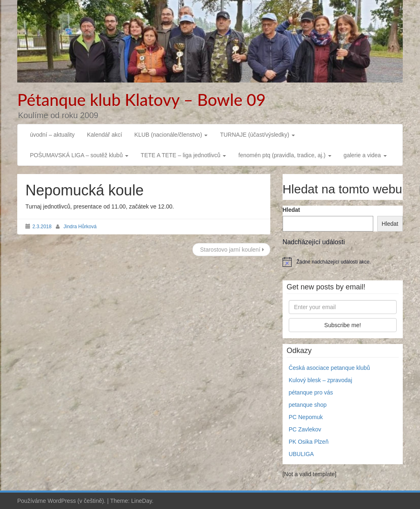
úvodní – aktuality (52, 135)
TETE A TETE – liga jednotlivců (183, 155)
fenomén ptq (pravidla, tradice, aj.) (285, 155)
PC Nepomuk (306, 417)
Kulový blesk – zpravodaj (321, 380)
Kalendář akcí (105, 135)
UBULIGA (301, 454)
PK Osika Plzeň (309, 442)
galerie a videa (365, 155)
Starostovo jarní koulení (231, 250)
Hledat (291, 210)
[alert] (343, 262)
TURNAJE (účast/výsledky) (257, 135)
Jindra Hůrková (80, 227)
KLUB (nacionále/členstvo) (171, 135)
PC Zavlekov (305, 429)
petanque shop (308, 405)
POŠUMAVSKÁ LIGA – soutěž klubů (79, 155)
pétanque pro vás (311, 392)
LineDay (142, 501)
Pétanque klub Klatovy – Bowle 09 (142, 100)
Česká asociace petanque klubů (329, 368)
